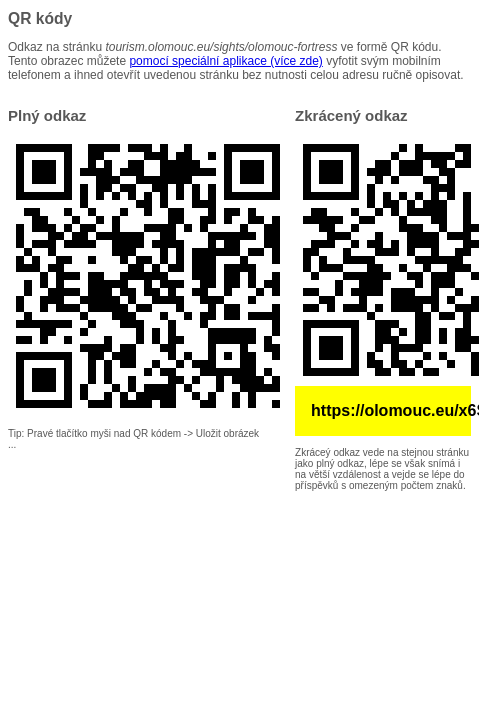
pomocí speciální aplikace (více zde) (225, 61)
